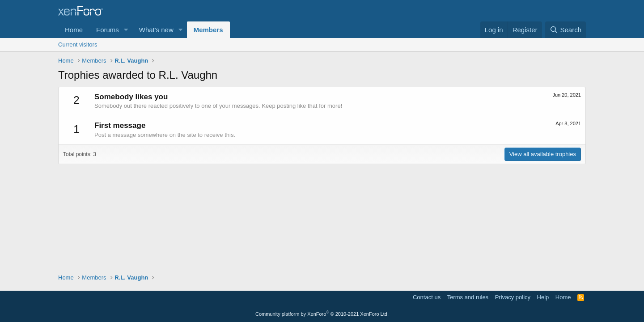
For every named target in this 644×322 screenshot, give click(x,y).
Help (543, 297)
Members (208, 30)
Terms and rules (468, 297)
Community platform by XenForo (322, 314)
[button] (126, 30)
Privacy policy (513, 297)
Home (74, 30)
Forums (108, 30)
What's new (156, 30)
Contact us (427, 297)
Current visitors (78, 44)
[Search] (566, 30)
